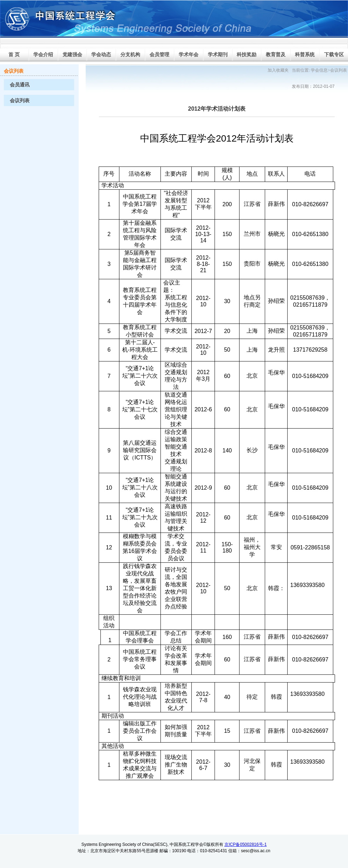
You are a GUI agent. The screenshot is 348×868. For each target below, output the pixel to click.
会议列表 (20, 101)
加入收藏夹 (278, 70)
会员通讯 (20, 85)
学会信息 (319, 70)
